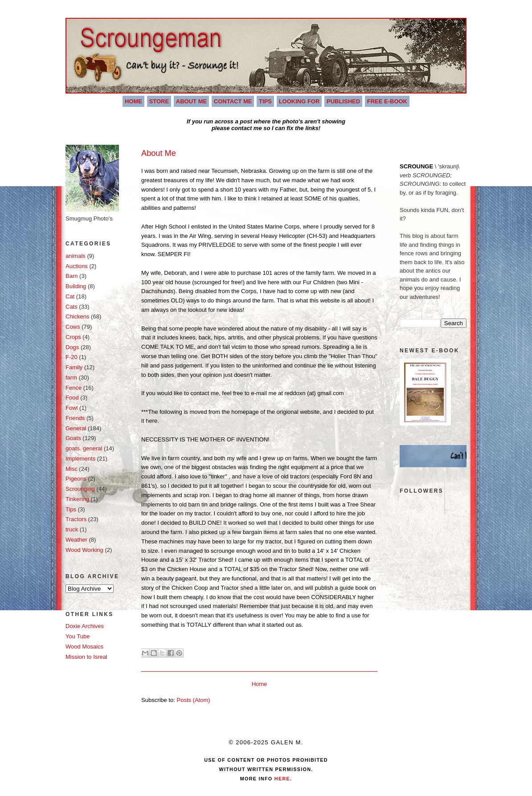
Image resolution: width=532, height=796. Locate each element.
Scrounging (80, 489)
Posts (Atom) (194, 700)
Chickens (77, 316)
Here (281, 779)
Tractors (76, 519)
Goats (73, 438)
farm (71, 378)
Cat (70, 296)
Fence (74, 388)
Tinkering (77, 499)
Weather (76, 540)
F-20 (72, 357)
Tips (265, 101)
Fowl (72, 408)
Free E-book (387, 101)
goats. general (84, 448)
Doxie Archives (85, 626)
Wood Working (84, 550)
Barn (72, 276)
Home (133, 101)
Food (72, 398)
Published (343, 101)
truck (72, 529)
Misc (72, 469)
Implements (80, 459)
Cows (73, 327)
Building (76, 286)
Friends (75, 418)
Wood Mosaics (84, 647)
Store (159, 101)
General (76, 428)
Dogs (72, 347)
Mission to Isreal (86, 657)
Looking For (299, 101)
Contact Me (233, 101)
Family (74, 367)
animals (76, 256)
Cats (72, 307)
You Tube (78, 636)
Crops (73, 337)
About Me (191, 101)
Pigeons (76, 479)
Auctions (77, 266)
